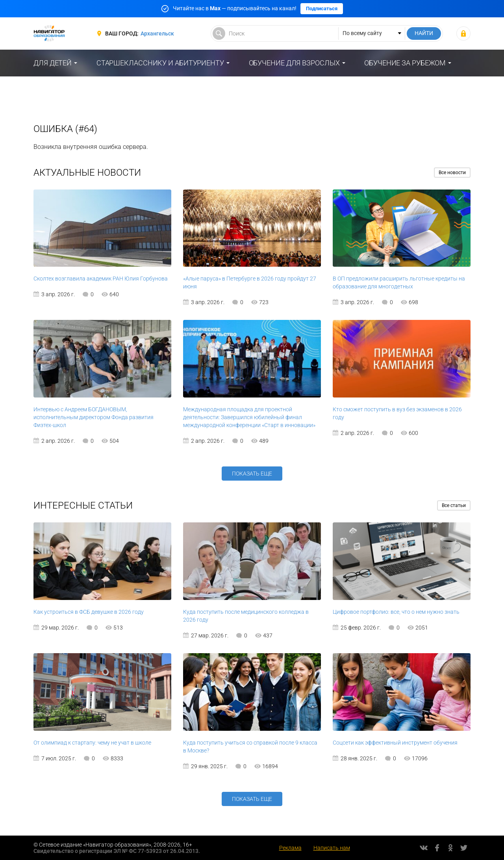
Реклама (290, 848)
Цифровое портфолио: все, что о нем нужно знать (396, 612)
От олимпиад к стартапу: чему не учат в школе (92, 743)
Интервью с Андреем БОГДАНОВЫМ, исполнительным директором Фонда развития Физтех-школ (94, 417)
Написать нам (332, 848)
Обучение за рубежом (405, 63)
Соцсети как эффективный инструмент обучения (395, 743)
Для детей (53, 63)
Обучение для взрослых (294, 63)
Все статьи (454, 505)
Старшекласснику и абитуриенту (160, 63)
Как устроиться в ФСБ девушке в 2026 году (89, 612)
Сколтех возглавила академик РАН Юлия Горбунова (101, 279)
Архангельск (157, 33)
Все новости (452, 173)
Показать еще (252, 474)
